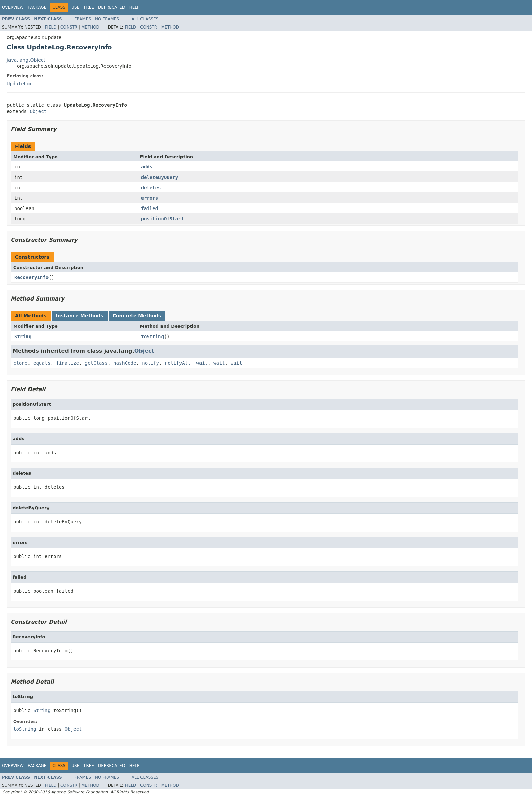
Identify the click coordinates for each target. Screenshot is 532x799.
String (23, 337)
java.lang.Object (26, 60)
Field (51, 27)
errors (150, 198)
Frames (83, 19)
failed (150, 208)
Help (135, 7)
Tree (89, 7)
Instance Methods (79, 316)
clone (20, 363)
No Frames (107, 19)
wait (202, 363)
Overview (13, 7)
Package (37, 7)
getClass (96, 363)
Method (90, 27)
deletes (151, 188)
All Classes (145, 19)
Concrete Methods (137, 316)
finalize (67, 363)
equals (42, 363)
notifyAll (178, 363)
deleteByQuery (160, 177)
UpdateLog (20, 84)
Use (75, 7)
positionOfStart (163, 219)
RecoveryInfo (31, 277)
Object (38, 111)
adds (147, 167)
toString (153, 337)
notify (150, 363)
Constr (69, 27)
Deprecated (112, 7)
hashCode (125, 363)
